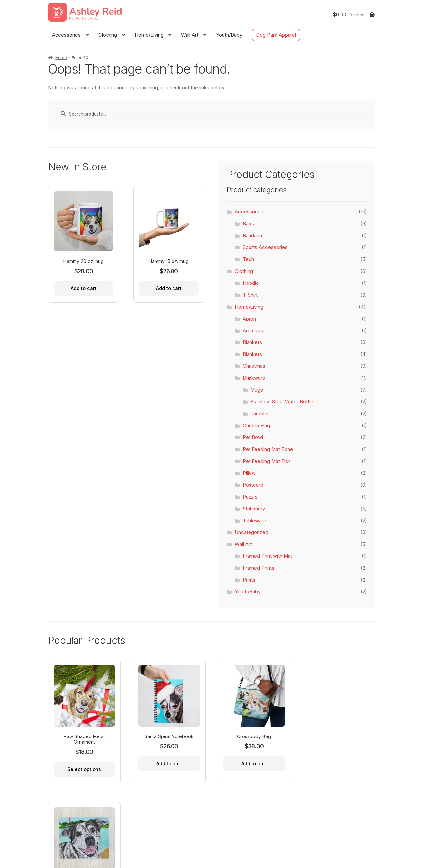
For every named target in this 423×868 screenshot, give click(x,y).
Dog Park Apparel (276, 35)
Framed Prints (258, 568)
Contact (98, 833)
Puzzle (250, 497)
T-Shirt (250, 295)
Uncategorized (251, 532)
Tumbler (260, 414)
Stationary (254, 509)
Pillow (249, 473)
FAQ (118, 833)
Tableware (254, 521)
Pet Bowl (253, 437)
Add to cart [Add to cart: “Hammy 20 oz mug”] (84, 288)
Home (61, 57)
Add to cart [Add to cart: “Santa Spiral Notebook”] (169, 763)
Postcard (253, 485)
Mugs (257, 390)
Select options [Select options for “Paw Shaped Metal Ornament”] (84, 769)
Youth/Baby (229, 35)
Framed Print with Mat (267, 556)
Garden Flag (256, 426)
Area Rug (253, 331)
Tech (248, 259)
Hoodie (251, 283)
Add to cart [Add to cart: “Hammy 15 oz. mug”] (169, 288)
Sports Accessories (265, 247)
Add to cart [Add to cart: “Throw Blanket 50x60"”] (338, 763)
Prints (249, 580)
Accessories (66, 35)
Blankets (252, 342)
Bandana (252, 236)
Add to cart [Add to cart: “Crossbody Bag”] (253, 763)
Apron (249, 319)
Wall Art (190, 35)
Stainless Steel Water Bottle (282, 402)
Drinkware (254, 378)
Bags (248, 224)
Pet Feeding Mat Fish (267, 461)
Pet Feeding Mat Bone (268, 449)
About (75, 833)
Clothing (108, 35)
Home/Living (149, 35)
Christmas (254, 366)
